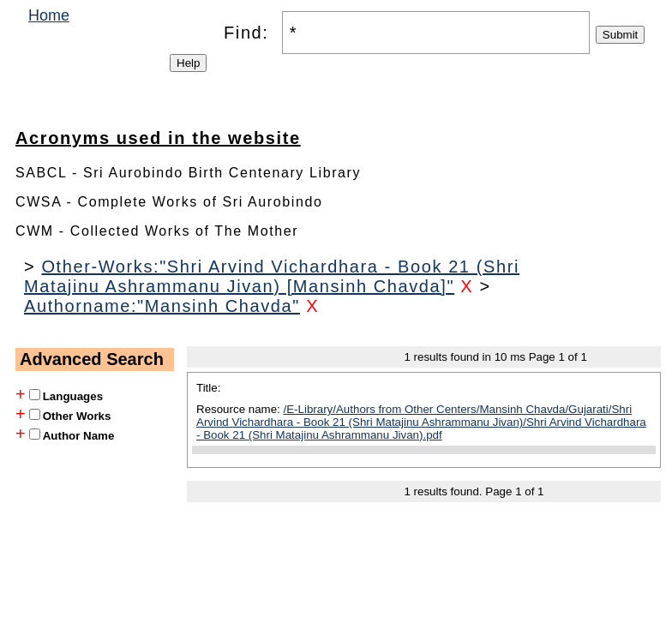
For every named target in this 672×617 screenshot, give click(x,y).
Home (49, 15)
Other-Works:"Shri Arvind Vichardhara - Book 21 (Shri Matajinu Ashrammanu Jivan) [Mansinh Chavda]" (272, 276)
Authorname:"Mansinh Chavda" (162, 306)
